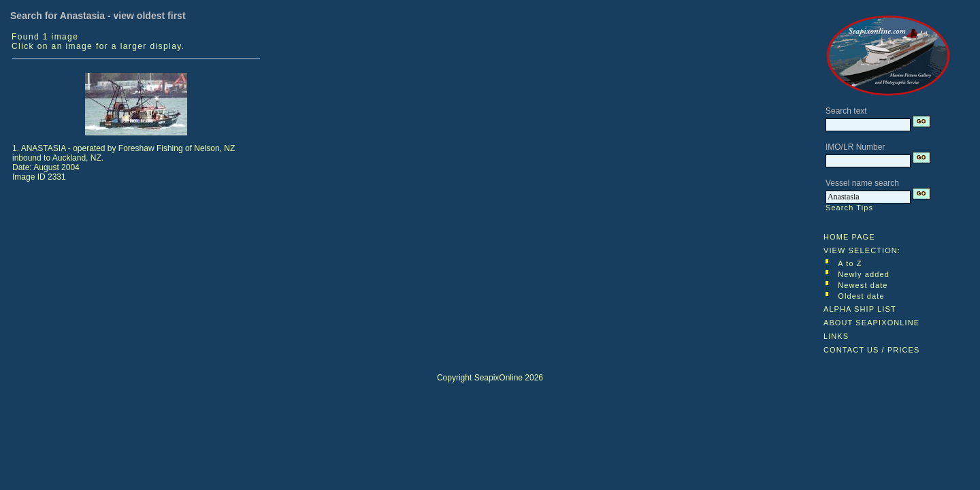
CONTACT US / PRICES (872, 350)
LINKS (836, 336)
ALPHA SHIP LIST (860, 309)
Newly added (864, 274)
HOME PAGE (849, 237)
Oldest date (861, 296)
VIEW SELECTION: (862, 250)
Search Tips (849, 208)
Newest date (863, 285)
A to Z (850, 263)
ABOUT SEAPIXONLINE (871, 323)
